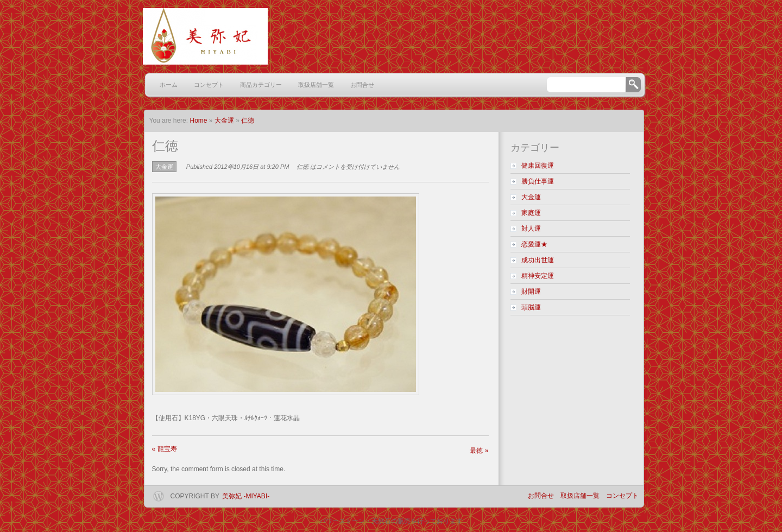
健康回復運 (538, 166)
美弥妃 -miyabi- (246, 496)
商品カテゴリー (261, 85)
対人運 (531, 229)
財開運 (534, 292)
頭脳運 (531, 307)
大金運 (224, 121)
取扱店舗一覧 (316, 85)
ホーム (169, 85)
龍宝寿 (165, 449)
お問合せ (362, 85)
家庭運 (531, 213)
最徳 (479, 451)
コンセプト (209, 85)
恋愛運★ (534, 244)
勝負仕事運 (538, 181)
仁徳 (248, 121)
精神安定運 (541, 276)
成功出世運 (538, 260)
